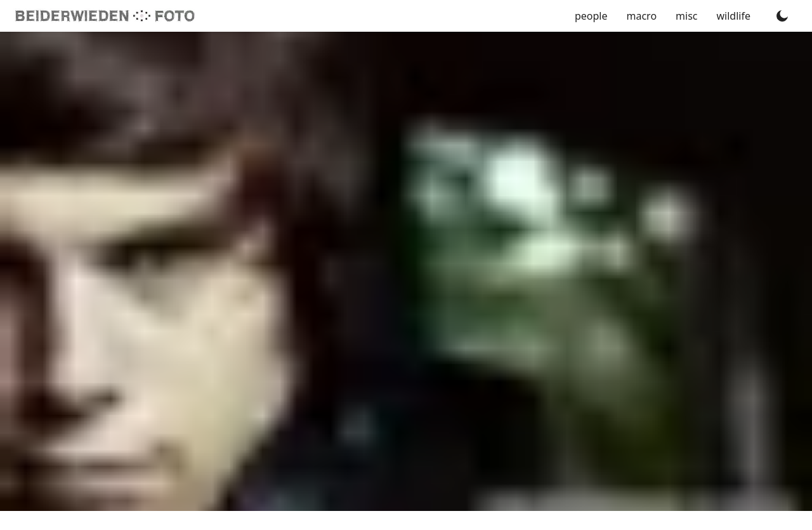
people (591, 16)
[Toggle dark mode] (782, 16)
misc (686, 16)
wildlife (734, 16)
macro (642, 16)
